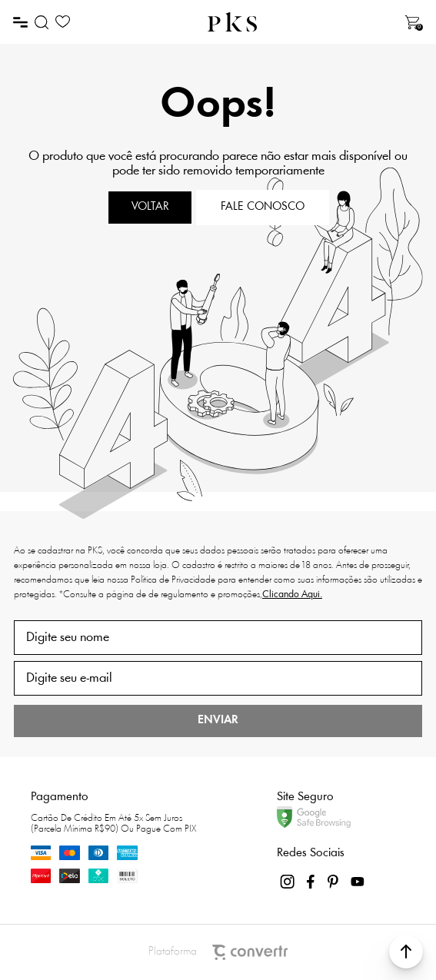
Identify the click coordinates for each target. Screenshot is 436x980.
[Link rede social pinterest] (334, 882)
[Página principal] (232, 22)
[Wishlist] (63, 22)
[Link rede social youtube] (358, 882)
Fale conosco (263, 207)
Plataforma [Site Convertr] (218, 952)
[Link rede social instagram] (288, 882)
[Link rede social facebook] (311, 882)
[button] (406, 952)
